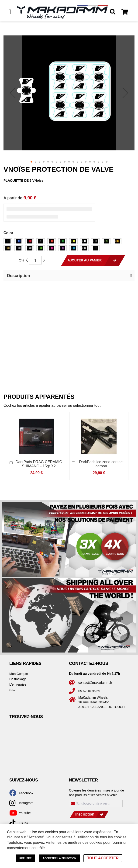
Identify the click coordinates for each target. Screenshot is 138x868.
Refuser (26, 858)
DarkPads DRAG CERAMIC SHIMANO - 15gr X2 (39, 464)
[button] (13, 93)
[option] (8, 241)
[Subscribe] (89, 814)
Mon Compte (19, 674)
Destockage (18, 679)
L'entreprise (18, 684)
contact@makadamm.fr (95, 683)
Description (19, 276)
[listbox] (69, 245)
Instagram (26, 803)
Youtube (25, 813)
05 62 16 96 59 (89, 691)
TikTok (24, 823)
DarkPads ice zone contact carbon (101, 464)
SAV (12, 690)
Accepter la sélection (59, 858)
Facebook (26, 793)
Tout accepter (103, 858)
